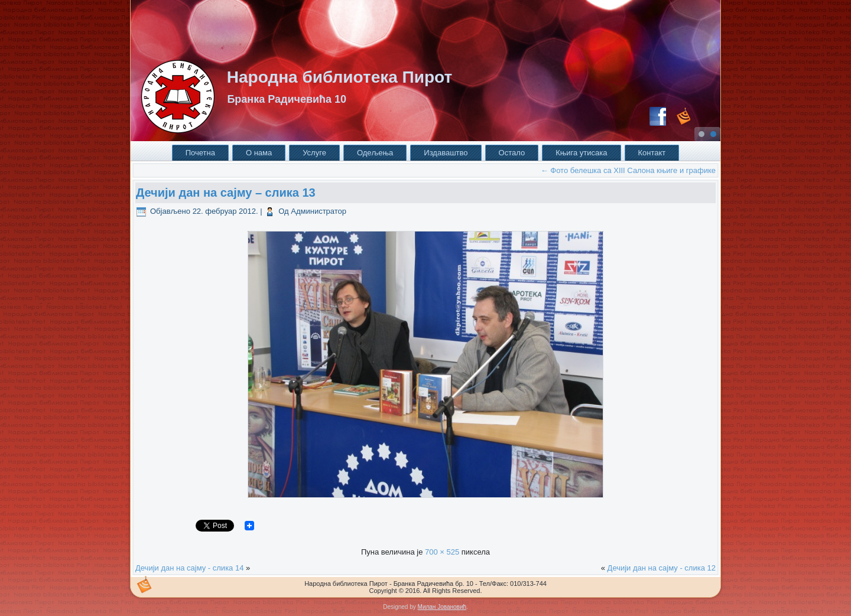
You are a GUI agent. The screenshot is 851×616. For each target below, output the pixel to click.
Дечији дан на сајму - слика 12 (662, 568)
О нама (259, 153)
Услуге (314, 153)
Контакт (652, 153)
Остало (512, 153)
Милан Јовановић (442, 607)
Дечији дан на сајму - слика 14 (189, 568)
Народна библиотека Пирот (340, 77)
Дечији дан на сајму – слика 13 (226, 193)
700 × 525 (442, 552)
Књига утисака (581, 153)
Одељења (375, 153)
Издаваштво (446, 153)
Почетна (200, 153)
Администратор (319, 211)
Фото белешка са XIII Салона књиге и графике (628, 170)
